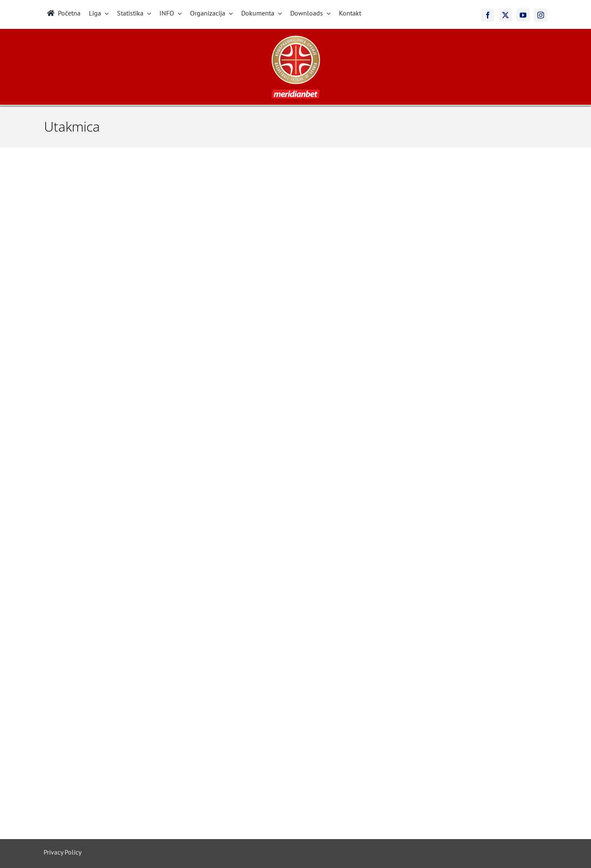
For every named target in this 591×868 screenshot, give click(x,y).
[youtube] (523, 15)
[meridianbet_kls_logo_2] (296, 39)
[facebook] (488, 15)
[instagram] (541, 15)
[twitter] (505, 15)
